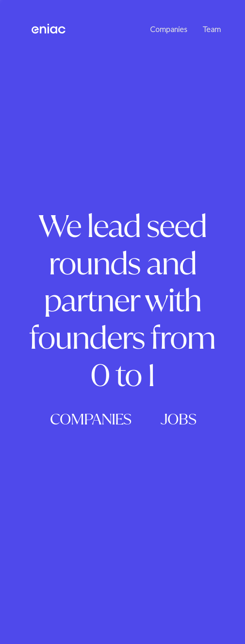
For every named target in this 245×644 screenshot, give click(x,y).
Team (212, 29)
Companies (169, 29)
